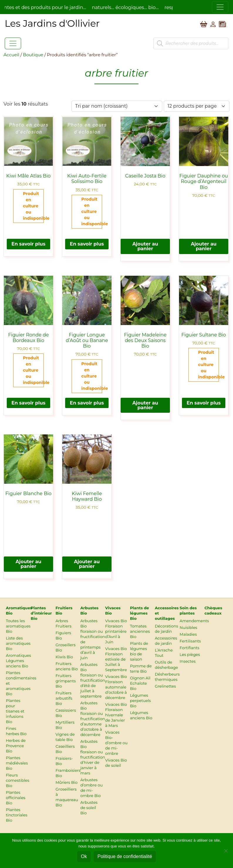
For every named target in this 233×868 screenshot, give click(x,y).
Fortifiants (189, 648)
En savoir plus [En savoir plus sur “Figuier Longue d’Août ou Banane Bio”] (87, 403)
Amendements (194, 621)
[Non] (226, 851)
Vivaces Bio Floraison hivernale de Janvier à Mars (116, 715)
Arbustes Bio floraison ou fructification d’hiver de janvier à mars (93, 757)
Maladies (188, 634)
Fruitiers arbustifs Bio (64, 698)
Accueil (11, 55)
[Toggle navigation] (220, 7)
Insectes (188, 661)
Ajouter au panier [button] (145, 246)
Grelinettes (165, 686)
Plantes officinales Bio (16, 798)
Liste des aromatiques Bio (18, 643)
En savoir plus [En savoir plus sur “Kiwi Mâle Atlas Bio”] (28, 244)
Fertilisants (190, 641)
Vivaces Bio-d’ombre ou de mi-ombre (116, 743)
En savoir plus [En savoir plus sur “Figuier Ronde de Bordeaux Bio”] (28, 403)
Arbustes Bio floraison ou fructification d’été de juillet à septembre (93, 680)
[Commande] (117, 106)
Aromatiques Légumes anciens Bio (18, 661)
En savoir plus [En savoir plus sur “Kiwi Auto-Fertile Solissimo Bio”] (87, 244)
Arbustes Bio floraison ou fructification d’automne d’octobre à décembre (93, 719)
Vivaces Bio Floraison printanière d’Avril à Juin (116, 631)
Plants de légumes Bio (140, 613)
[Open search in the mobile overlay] (191, 43)
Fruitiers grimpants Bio (66, 681)
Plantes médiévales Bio (17, 763)
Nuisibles (188, 627)
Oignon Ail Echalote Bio (140, 683)
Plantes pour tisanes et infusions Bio (15, 711)
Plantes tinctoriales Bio (17, 815)
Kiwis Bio (64, 657)
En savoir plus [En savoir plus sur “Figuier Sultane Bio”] (204, 403)
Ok (84, 856)
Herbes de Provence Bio (16, 746)
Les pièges (190, 654)
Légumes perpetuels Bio (140, 701)
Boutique (33, 55)
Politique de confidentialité (125, 856)
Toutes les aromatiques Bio (18, 626)
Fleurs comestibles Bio (18, 780)
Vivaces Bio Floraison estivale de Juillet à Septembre (116, 659)
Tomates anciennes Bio (140, 631)
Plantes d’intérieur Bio (41, 613)
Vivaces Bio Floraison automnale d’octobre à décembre (116, 687)
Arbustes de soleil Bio (89, 808)
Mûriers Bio (66, 782)
